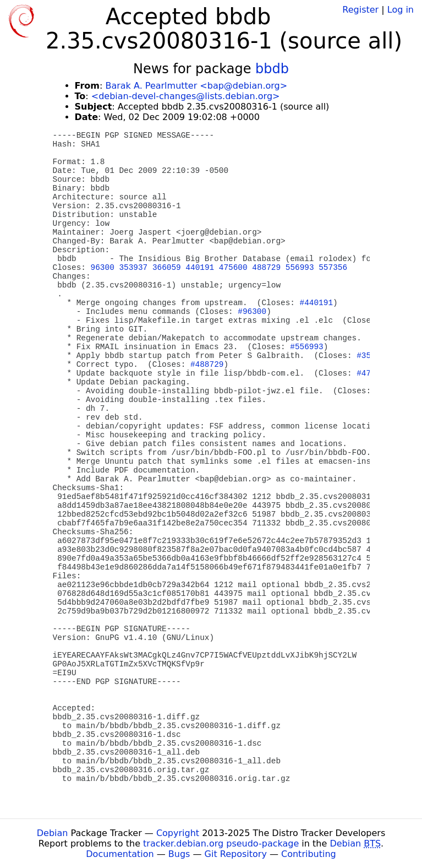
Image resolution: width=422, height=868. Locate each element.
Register (360, 10)
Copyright (178, 833)
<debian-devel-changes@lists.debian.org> (186, 96)
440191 (200, 268)
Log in (401, 10)
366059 (167, 268)
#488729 (207, 365)
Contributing (309, 854)
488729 (266, 268)
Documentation (120, 854)
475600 (233, 268)
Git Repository (236, 854)
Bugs (179, 854)
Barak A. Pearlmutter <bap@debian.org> (196, 86)
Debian (53, 833)
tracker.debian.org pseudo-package (221, 843)
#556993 (306, 347)
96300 (103, 268)
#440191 (316, 303)
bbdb (272, 69)
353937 (133, 268)
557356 (333, 268)
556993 (300, 268)
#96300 (252, 312)
